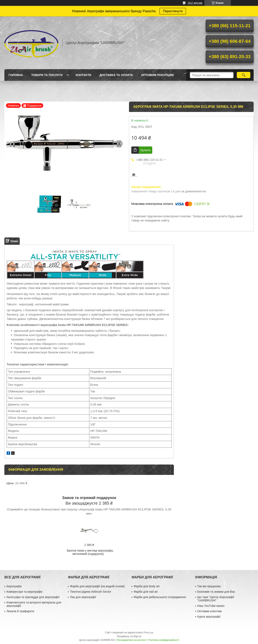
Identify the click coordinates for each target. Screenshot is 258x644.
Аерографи (14, 586)
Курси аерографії (209, 617)
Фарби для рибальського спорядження (160, 597)
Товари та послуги (47, 75)
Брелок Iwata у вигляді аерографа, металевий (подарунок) (90, 552)
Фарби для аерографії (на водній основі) (97, 586)
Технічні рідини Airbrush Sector (91, 592)
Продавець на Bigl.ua (129, 636)
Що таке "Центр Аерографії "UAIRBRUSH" (216, 599)
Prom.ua (148, 633)
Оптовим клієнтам (209, 611)
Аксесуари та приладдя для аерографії (33, 597)
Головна (16, 75)
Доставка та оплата (116, 75)
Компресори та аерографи (24, 592)
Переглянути (173, 11)
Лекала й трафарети (20, 611)
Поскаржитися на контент (131, 640)
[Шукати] (244, 75)
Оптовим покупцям (157, 75)
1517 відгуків (195, 3)
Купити (145, 150)
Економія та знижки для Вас (216, 592)
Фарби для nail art (146, 592)
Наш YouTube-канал (211, 606)
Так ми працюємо (209, 586)
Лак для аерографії (83, 597)
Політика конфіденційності (164, 640)
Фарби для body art (146, 586)
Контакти (83, 75)
